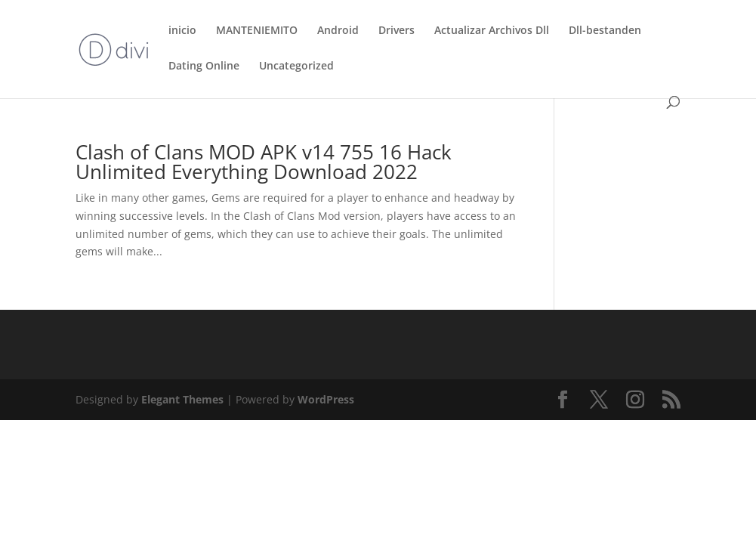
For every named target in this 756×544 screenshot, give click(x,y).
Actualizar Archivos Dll (492, 31)
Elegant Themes (182, 399)
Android (338, 31)
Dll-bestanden (605, 31)
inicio (182, 31)
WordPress (326, 399)
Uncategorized (296, 66)
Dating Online (204, 66)
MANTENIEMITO (257, 31)
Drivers (397, 31)
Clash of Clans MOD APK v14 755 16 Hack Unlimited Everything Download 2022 (264, 162)
